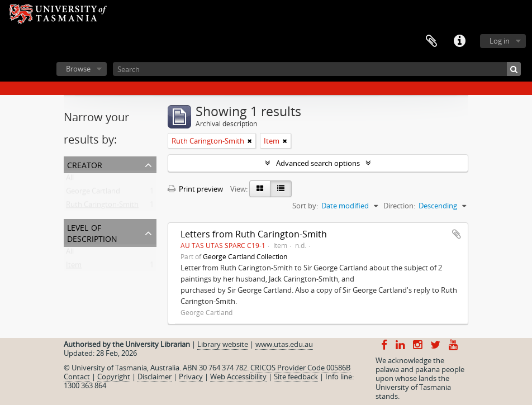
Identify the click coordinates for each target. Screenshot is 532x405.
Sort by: (305, 206)
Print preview (195, 189)
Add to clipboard (457, 234)
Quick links (459, 41)
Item (74, 267)
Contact (77, 377)
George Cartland (93, 193)
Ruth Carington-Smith (102, 207)
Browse (78, 69)
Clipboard (431, 41)
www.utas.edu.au (284, 344)
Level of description (92, 232)
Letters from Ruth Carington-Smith (254, 234)
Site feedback (296, 377)
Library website (223, 344)
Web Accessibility (238, 377)
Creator (85, 164)
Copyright (114, 377)
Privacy (191, 377)
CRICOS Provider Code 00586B (300, 368)
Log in (500, 41)
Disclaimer (155, 377)
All (70, 180)
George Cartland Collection (245, 256)
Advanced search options (318, 163)
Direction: (399, 206)
